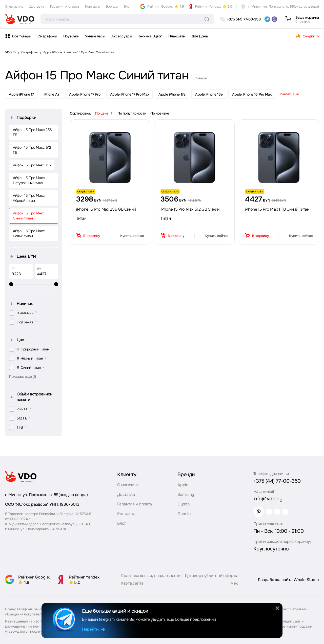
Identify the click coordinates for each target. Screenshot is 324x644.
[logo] (20, 19)
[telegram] (267, 19)
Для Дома (200, 36)
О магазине (14, 6)
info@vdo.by (268, 499)
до (39, 268)
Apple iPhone (53, 52)
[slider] (34, 284)
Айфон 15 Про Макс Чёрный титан (29, 198)
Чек (234, 583)
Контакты (92, 6)
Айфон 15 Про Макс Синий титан (91, 52)
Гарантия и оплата (65, 6)
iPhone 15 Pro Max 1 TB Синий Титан (277, 209)
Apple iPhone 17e (172, 94)
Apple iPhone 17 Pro (85, 94)
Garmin (184, 514)
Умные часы (95, 36)
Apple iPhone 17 (21, 94)
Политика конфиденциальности (151, 576)
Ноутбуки (71, 36)
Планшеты (177, 36)
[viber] (274, 19)
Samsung (186, 494)
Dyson (183, 504)
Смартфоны (47, 36)
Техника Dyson (150, 36)
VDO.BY (11, 52)
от (13, 268)
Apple (183, 485)
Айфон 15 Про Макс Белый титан (29, 233)
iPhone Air (52, 94)
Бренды (112, 6)
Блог (127, 6)
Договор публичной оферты (211, 576)
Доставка (37, 6)
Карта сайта (132, 583)
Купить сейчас (132, 236)
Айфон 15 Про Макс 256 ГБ (32, 132)
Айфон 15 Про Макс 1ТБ (32, 165)
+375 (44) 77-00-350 (277, 481)
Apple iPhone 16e (209, 94)
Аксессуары (122, 36)
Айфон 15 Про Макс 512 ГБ (32, 150)
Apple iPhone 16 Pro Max (252, 94)
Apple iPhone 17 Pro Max (130, 94)
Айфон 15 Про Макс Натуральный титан (29, 180)
